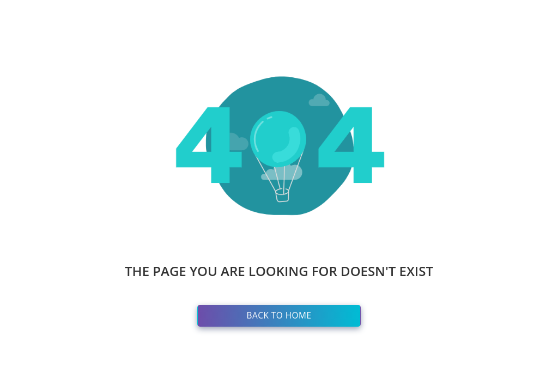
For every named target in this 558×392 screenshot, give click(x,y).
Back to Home (279, 316)
